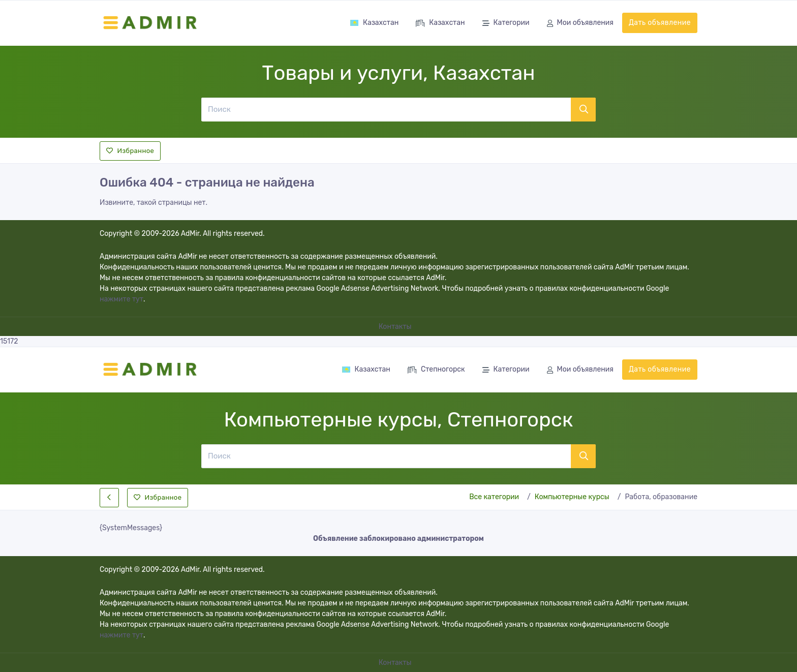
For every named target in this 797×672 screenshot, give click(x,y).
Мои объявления (580, 24)
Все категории (494, 497)
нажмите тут (121, 299)
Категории (506, 24)
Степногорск (436, 370)
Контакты (396, 327)
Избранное (130, 151)
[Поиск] (386, 109)
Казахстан (374, 23)
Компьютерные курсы (572, 497)
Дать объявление (660, 23)
